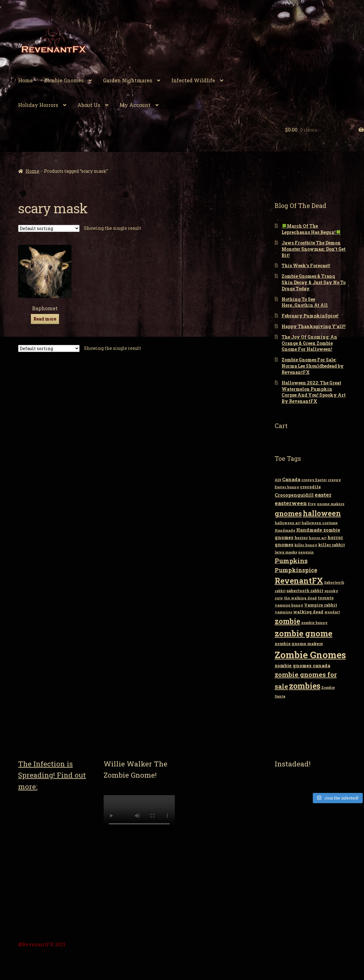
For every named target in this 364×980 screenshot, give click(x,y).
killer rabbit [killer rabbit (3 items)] (332, 545)
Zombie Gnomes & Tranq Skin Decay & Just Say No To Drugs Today (314, 282)
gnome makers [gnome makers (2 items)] (331, 504)
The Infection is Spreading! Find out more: (52, 775)
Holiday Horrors (38, 105)
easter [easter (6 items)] (323, 495)
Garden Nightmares (128, 80)
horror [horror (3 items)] (301, 538)
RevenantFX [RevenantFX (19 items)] (299, 581)
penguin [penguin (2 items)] (306, 552)
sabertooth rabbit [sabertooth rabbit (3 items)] (305, 591)
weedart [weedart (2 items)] (332, 612)
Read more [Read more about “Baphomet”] (45, 319)
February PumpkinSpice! (310, 316)
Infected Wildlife (193, 80)
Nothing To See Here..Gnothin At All (305, 302)
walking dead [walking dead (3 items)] (308, 612)
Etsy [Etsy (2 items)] (312, 504)
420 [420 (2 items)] (278, 480)
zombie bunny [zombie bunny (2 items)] (314, 623)
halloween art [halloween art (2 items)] (288, 523)
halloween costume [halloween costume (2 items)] (320, 523)
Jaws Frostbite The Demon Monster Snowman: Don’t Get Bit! (314, 249)
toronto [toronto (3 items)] (326, 598)
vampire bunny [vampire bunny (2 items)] (289, 605)
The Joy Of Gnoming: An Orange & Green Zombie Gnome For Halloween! (309, 343)
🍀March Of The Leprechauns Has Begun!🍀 (311, 229)
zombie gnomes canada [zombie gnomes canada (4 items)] (303, 666)
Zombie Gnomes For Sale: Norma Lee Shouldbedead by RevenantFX (313, 366)
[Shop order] (49, 228)
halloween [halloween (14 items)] (322, 513)
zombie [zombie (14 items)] (288, 621)
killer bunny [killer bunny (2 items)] (306, 545)
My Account (135, 105)
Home (25, 80)
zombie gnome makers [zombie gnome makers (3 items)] (299, 644)
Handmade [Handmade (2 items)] (285, 530)
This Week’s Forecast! (306, 266)
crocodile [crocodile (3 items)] (310, 487)
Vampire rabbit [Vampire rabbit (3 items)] (321, 605)
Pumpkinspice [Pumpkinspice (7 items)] (296, 570)
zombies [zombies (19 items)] (305, 686)
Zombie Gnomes (64, 80)
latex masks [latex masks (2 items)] (286, 552)
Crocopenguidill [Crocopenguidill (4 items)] (294, 495)
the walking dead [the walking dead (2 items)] (300, 598)
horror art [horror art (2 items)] (318, 538)
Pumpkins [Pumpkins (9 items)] (291, 561)
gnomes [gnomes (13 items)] (288, 513)
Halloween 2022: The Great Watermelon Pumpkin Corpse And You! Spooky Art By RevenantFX (314, 392)
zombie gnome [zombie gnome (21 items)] (304, 633)
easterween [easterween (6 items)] (291, 503)
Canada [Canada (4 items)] (291, 479)
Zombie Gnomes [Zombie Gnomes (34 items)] (310, 655)
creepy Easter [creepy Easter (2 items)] (314, 480)
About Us (89, 105)
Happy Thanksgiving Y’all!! (314, 326)
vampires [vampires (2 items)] (283, 612)
